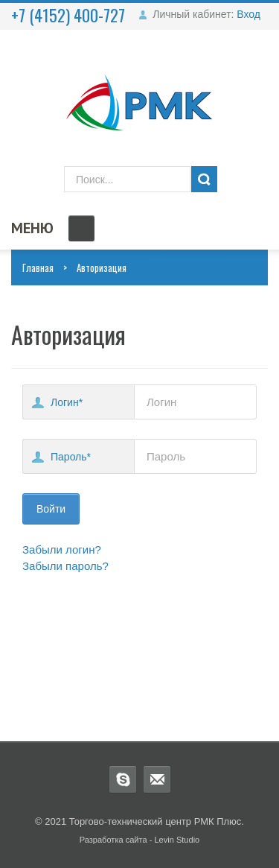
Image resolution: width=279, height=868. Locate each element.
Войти (51, 509)
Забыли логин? (62, 549)
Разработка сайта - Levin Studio (140, 840)
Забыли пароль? (65, 566)
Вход (248, 14)
